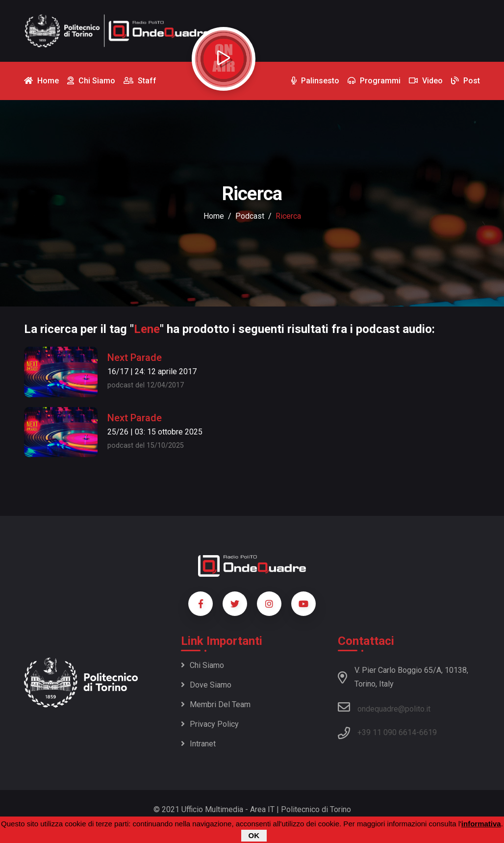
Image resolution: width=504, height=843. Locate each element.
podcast (250, 216)
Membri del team (216, 704)
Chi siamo (202, 665)
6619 (428, 732)
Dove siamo (206, 685)
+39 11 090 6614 (387, 732)
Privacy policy (210, 724)
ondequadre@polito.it (384, 707)
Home (214, 216)
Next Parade (135, 358)
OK (254, 835)
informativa (481, 824)
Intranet (198, 744)
